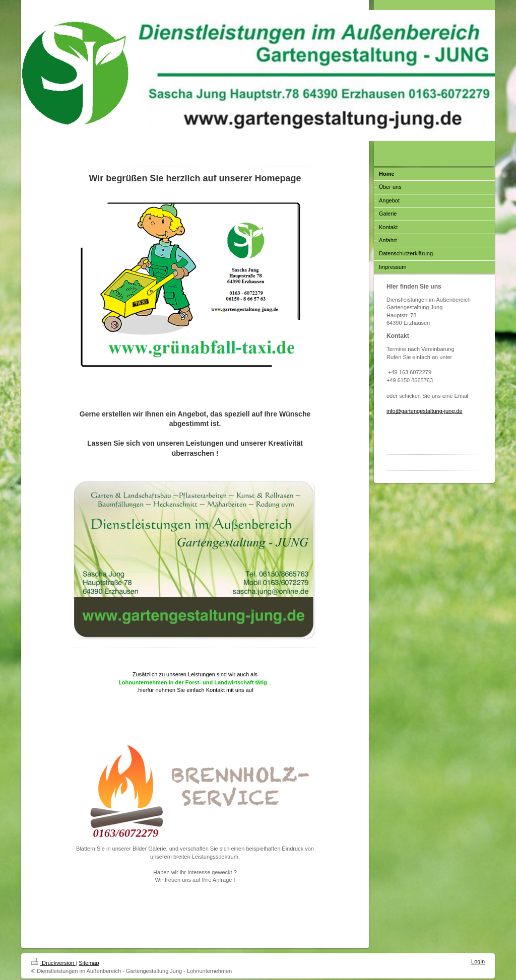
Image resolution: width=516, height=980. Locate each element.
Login (478, 961)
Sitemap (89, 963)
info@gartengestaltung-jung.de (425, 411)
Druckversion (53, 963)
